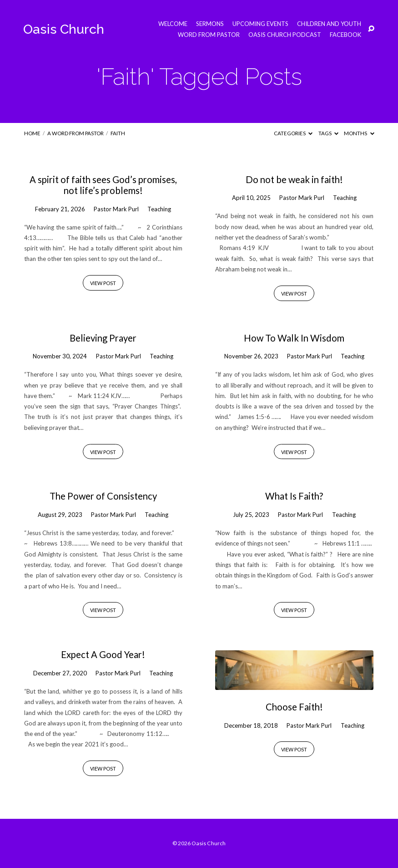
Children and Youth (329, 24)
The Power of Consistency (103, 496)
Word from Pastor (209, 35)
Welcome (173, 24)
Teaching (159, 209)
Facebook (345, 35)
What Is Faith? (294, 496)
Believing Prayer (103, 338)
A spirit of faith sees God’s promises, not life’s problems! (103, 185)
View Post (103, 283)
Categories (293, 133)
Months (359, 133)
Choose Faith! (294, 707)
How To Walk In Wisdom (294, 338)
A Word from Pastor (76, 133)
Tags (328, 133)
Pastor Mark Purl (116, 209)
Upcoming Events (260, 24)
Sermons (210, 24)
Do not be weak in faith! (294, 179)
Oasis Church (64, 29)
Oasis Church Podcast (285, 35)
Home (32, 133)
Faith (118, 133)
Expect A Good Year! (103, 654)
